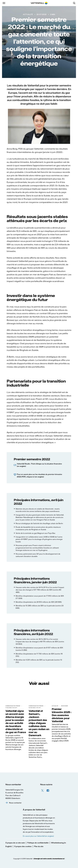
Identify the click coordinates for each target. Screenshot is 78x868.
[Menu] (4, 3)
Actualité (28, 14)
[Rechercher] (75, 3)
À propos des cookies (23, 846)
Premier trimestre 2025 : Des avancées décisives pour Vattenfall (62, 715)
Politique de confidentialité (38, 843)
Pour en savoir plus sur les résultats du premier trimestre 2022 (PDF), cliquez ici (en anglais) (39, 476)
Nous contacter (15, 803)
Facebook (48, 791)
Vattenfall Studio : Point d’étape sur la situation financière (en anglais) (39, 465)
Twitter (42, 791)
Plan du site (39, 846)
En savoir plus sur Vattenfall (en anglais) (38, 836)
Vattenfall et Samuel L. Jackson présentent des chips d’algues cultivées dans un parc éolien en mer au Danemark (39, 723)
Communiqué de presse (13, 706)
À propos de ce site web (15, 843)
